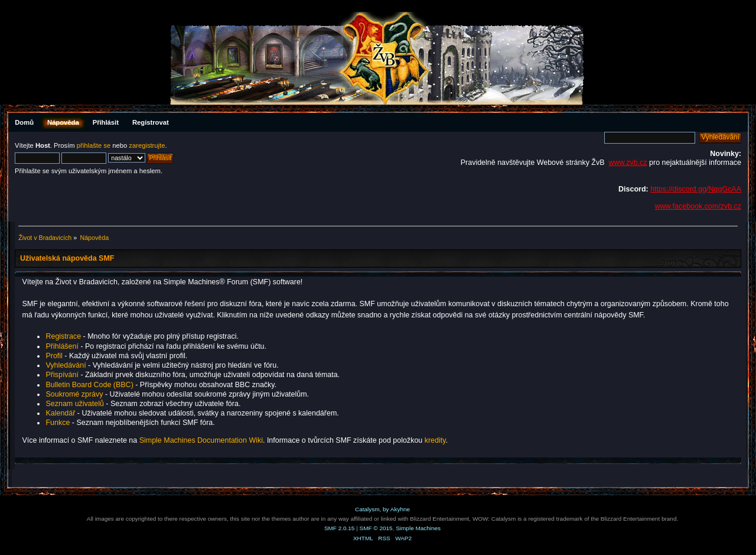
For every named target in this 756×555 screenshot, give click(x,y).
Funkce (58, 423)
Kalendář (60, 413)
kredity (435, 440)
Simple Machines (418, 528)
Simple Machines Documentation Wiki (201, 440)
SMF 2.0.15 (340, 528)
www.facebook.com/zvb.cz (698, 206)
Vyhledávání (66, 365)
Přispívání (62, 375)
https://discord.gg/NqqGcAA (696, 189)
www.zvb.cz (628, 163)
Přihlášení (62, 346)
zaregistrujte (147, 145)
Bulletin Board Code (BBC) (90, 385)
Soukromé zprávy (74, 394)
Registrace (63, 336)
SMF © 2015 (376, 528)
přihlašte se (94, 145)
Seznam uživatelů (74, 404)
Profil (54, 356)
